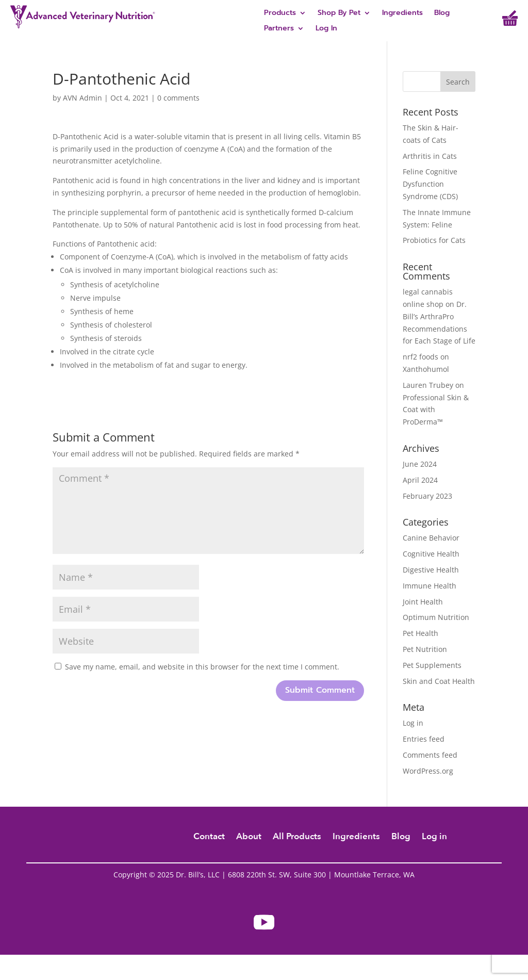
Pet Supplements (432, 665)
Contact (209, 838)
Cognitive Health (431, 554)
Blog (442, 14)
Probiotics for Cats (434, 240)
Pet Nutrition (425, 649)
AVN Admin (82, 98)
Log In (326, 29)
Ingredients (402, 14)
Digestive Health (431, 570)
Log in (413, 723)
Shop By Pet (339, 14)
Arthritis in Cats (430, 156)
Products (280, 14)
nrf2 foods (420, 357)
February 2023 (427, 496)
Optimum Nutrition (436, 617)
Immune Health (430, 586)
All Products (297, 838)
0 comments (178, 98)
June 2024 (420, 464)
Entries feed (424, 739)
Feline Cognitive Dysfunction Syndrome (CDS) (430, 184)
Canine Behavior (431, 538)
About (249, 838)
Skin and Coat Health (439, 681)
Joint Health (423, 602)
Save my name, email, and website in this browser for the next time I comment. (202, 667)
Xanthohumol (426, 369)
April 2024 (420, 480)
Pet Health (420, 633)
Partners (279, 29)
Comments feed (430, 755)
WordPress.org (428, 771)
